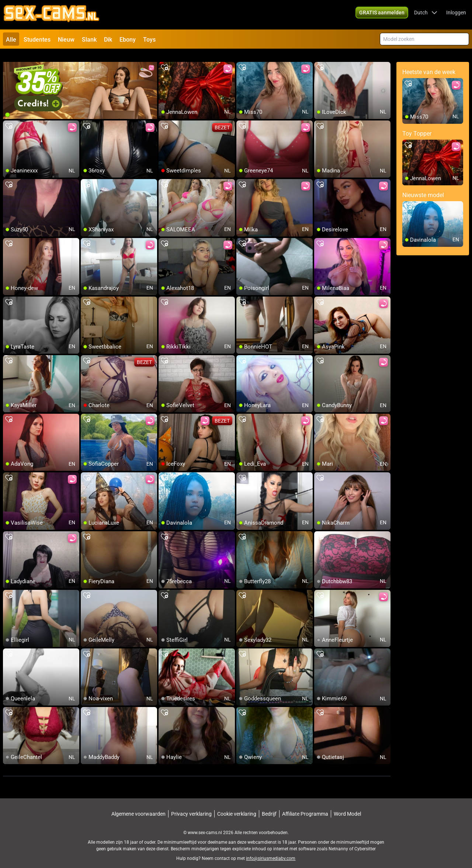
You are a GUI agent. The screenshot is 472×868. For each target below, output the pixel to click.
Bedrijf (269, 805)
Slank (89, 40)
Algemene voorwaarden (138, 805)
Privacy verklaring (191, 805)
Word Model (347, 805)
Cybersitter (365, 840)
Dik (108, 40)
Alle (11, 40)
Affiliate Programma (305, 805)
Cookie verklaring (237, 805)
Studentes (37, 40)
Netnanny (339, 840)
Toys (149, 40)
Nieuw (66, 40)
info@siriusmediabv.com (271, 850)
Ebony (128, 40)
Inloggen (456, 15)
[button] (426, 15)
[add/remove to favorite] (164, 59)
